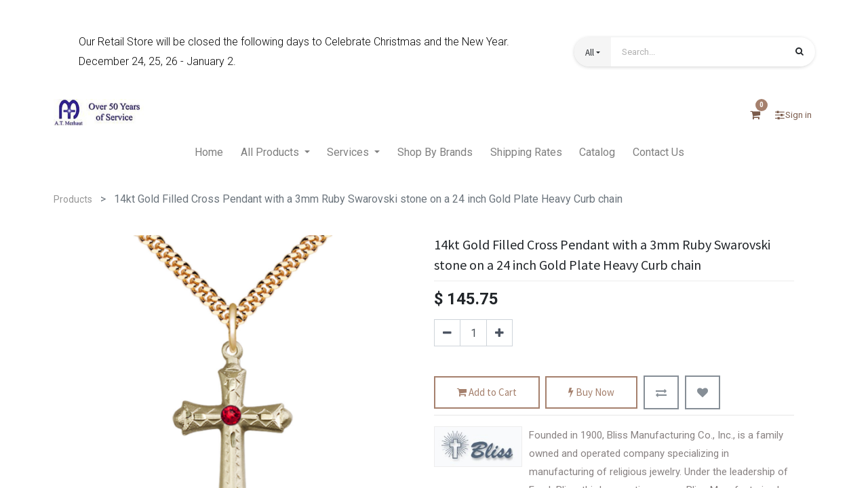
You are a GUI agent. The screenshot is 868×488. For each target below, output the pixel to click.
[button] (593, 52)
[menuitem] (209, 153)
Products (73, 199)
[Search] (800, 53)
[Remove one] (447, 333)
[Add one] (499, 333)
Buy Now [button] (591, 393)
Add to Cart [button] (487, 393)
